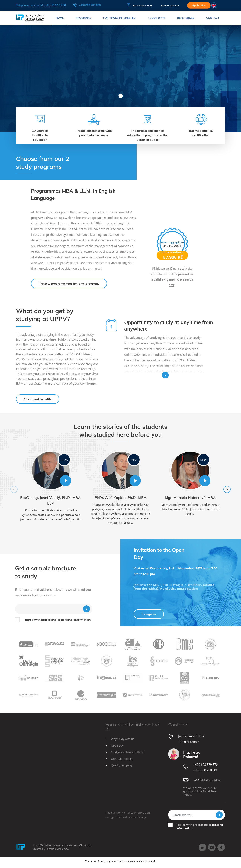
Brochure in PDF (140, 5)
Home (60, 18)
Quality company (122, 765)
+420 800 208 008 (87, 5)
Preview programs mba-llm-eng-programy (69, 284)
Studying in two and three (127, 752)
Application (199, 5)
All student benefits (38, 399)
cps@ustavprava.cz (207, 780)
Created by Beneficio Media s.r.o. (51, 849)
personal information (76, 620)
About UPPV (156, 18)
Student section (170, 5)
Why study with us (123, 739)
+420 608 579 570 (206, 765)
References (186, 18)
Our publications (122, 759)
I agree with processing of (57, 620)
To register (149, 614)
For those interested (119, 18)
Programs (83, 18)
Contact (213, 18)
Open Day (117, 746)
